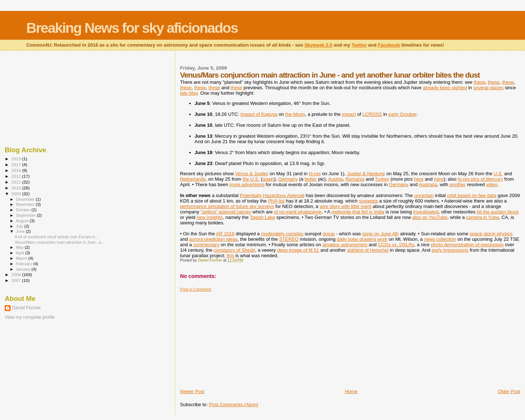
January (24, 269)
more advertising (247, 185)
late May (189, 93)
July (20, 226)
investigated (426, 212)
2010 (17, 188)
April (21, 253)
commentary (206, 245)
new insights (210, 217)
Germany (288, 179)
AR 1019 (225, 234)
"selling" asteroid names (226, 212)
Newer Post (192, 391)
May (20, 247)
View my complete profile (30, 317)
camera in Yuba (482, 217)
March (22, 258)
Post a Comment (196, 289)
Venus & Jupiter (252, 174)
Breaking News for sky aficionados (132, 28)
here (419, 179)
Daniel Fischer (26, 308)
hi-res (315, 174)
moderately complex (282, 234)
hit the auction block (498, 212)
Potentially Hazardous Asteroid (272, 195)
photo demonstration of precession (467, 245)
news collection (440, 239)
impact (349, 114)
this (230, 256)
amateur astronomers (345, 245)
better (311, 179)
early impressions (450, 250)
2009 (17, 194)
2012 (17, 176)
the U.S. (251, 179)
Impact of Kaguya (259, 114)
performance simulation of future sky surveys (227, 206)
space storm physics (491, 234)
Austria (335, 179)
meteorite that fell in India (358, 212)
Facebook (389, 45)
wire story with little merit (346, 206)
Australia (428, 185)
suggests (368, 201)
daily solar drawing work (362, 239)
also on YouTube (430, 217)
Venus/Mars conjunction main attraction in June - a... (59, 242)
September (27, 215)
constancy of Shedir (234, 250)
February (25, 264)
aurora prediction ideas (213, 239)
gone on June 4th (380, 234)
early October (402, 114)
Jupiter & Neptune (366, 174)
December (26, 199)
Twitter (359, 45)
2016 (17, 170)
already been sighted (445, 88)
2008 (17, 274)
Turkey (382, 179)
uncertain (424, 195)
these (479, 82)
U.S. (498, 174)
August (23, 221)
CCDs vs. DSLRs (396, 245)
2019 (17, 159)
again (268, 179)
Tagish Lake (262, 217)
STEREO (289, 239)
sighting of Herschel (368, 250)
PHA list (276, 201)
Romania (355, 179)
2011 (17, 182)
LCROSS (372, 114)
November (26, 204)
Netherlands (193, 179)
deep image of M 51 (298, 250)
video (492, 185)
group (329, 234)
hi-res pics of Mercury (481, 179)
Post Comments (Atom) (234, 405)
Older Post (509, 391)
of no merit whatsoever (298, 212)
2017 (17, 164)
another (458, 185)
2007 (17, 280)
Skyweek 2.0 (318, 45)
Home (351, 391)
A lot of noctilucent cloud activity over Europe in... (57, 237)
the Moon (295, 114)
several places (488, 88)
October (24, 210)
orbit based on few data (472, 195)
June (21, 231)
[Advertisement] (235, 337)
